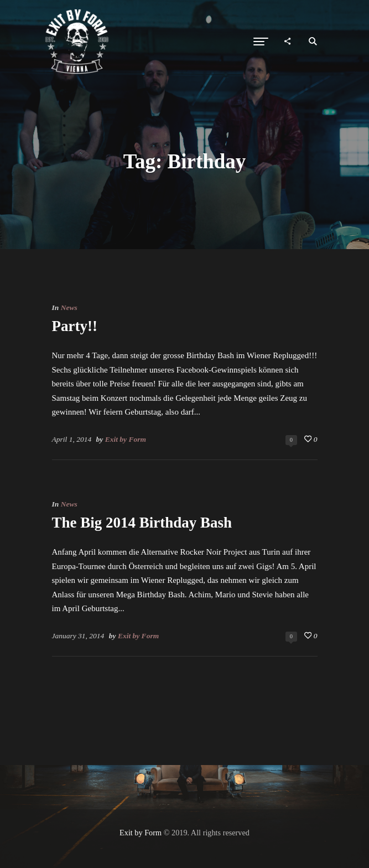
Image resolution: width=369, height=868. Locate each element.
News (69, 308)
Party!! (75, 326)
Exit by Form (126, 439)
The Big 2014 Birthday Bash (142, 523)
